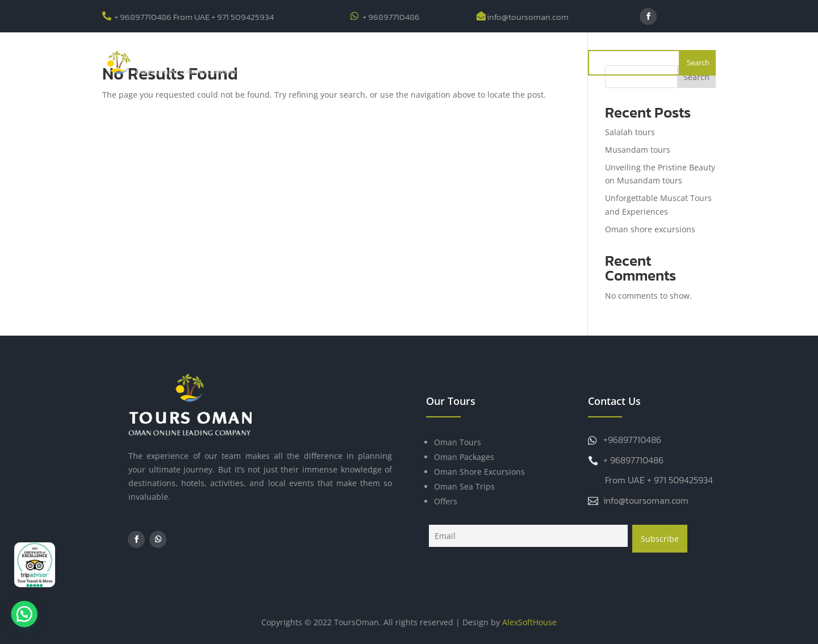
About (316, 62)
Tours (355, 62)
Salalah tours (630, 132)
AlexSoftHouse (529, 622)
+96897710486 (632, 440)
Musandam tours (638, 150)
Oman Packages (464, 457)
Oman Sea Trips (464, 486)
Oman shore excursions (650, 229)
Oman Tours (458, 442)
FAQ (479, 62)
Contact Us (523, 62)
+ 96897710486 (391, 17)
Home (278, 62)
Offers (406, 62)
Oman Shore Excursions (479, 472)
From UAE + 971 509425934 (659, 480)
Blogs (446, 62)
